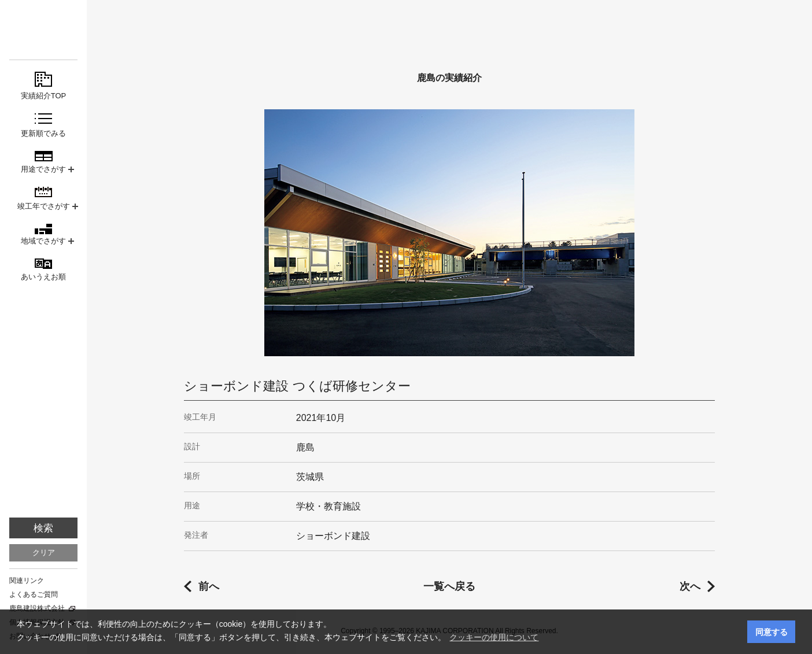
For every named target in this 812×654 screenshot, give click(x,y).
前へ (209, 586)
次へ (690, 586)
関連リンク (27, 581)
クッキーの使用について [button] (494, 637)
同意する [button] (772, 632)
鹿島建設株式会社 (37, 608)
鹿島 (43, 30)
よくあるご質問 (34, 594)
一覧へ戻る (449, 586)
